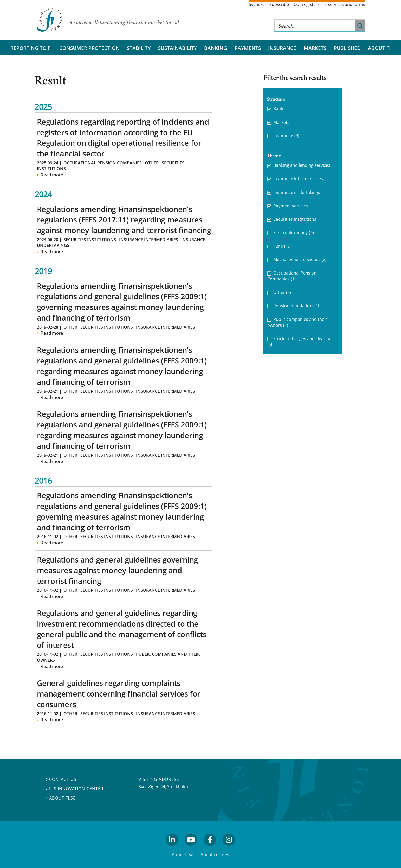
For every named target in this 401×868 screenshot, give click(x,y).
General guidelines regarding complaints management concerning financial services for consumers (119, 694)
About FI (379, 48)
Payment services (291, 206)
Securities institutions (90, 240)
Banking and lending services (302, 165)
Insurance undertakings (297, 192)
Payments (248, 48)
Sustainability (177, 48)
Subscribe (279, 4)
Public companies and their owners (297, 322)
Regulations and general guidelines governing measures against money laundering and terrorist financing (118, 570)
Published (347, 48)
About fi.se (61, 798)
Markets (315, 48)
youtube (191, 848)
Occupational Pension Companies (103, 163)
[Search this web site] (315, 26)
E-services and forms (345, 4)
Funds (282, 246)
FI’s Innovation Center (75, 789)
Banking (216, 48)
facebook (210, 848)
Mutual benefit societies (300, 260)
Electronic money (293, 233)
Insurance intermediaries (149, 240)
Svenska (257, 4)
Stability (139, 48)
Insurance (282, 48)
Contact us (61, 779)
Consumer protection (89, 48)
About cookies (215, 854)
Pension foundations (297, 306)
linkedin (172, 848)
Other (152, 163)
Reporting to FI (31, 48)
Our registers (307, 4)
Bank (278, 109)
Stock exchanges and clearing (300, 342)
